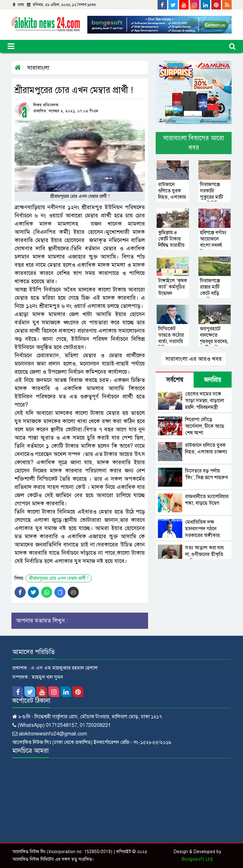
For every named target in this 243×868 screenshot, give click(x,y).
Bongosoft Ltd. (198, 859)
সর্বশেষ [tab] (175, 380)
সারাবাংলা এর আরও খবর (194, 359)
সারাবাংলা (38, 68)
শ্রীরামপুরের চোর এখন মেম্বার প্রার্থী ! (59, 578)
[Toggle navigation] (11, 46)
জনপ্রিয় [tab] (213, 380)
